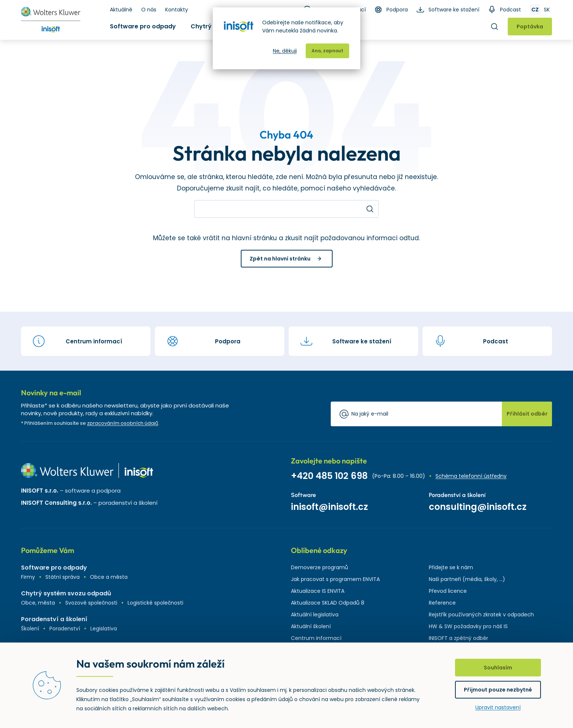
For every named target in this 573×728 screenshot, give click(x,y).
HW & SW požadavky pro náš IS (468, 626)
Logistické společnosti (155, 603)
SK (547, 10)
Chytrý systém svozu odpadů (66, 593)
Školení (30, 629)
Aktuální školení (311, 626)
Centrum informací (316, 638)
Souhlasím (498, 668)
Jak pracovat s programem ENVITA (335, 579)
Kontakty (177, 10)
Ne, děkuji (285, 51)
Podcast (511, 10)
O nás (149, 10)
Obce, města (38, 603)
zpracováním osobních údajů (123, 423)
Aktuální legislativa (315, 615)
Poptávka (530, 27)
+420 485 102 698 (329, 476)
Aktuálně (121, 10)
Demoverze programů (320, 567)
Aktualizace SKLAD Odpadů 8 (328, 603)
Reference (442, 603)
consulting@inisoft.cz (478, 507)
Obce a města (109, 577)
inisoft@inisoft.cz (329, 507)
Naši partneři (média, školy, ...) (467, 579)
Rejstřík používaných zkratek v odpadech (481, 615)
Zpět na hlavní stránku (280, 259)
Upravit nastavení (498, 707)
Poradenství (65, 629)
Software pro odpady (143, 26)
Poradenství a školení (54, 619)
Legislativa (104, 629)
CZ (535, 10)
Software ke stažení (454, 10)
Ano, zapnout (327, 51)
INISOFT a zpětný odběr (459, 638)
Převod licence (448, 591)
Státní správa (62, 577)
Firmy (28, 577)
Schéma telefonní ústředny (471, 476)
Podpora (397, 10)
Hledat (494, 27)
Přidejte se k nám (451, 567)
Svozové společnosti (91, 603)
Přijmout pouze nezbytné (498, 690)
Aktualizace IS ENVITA (318, 591)
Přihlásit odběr (527, 414)
